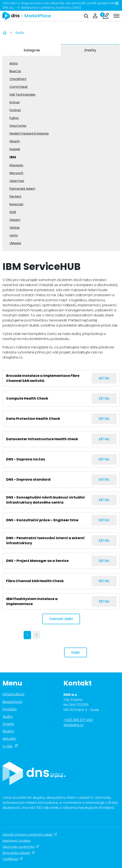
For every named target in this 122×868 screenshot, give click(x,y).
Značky (8, 724)
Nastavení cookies (17, 841)
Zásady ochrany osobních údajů (30, 835)
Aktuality (9, 739)
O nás (10, 746)
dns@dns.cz (74, 725)
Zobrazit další (61, 619)
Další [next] (76, 653)
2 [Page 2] (36, 635)
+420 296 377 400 (78, 720)
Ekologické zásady (19, 853)
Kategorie (32, 50)
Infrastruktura (13, 694)
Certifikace (13, 859)
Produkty (10, 709)
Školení (8, 731)
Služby (20, 33)
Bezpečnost (12, 702)
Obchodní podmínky (21, 847)
